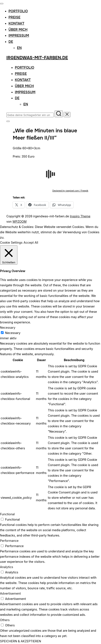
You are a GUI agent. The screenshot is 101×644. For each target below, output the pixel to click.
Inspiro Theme (80, 216)
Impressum (19, 36)
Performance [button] (9, 541)
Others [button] (5, 620)
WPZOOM (20, 221)
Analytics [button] (7, 567)
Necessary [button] (8, 328)
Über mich (18, 30)
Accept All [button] (31, 242)
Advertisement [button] (10, 593)
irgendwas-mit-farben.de (37, 58)
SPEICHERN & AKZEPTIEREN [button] (21, 641)
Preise (14, 17)
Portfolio (18, 11)
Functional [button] (7, 514)
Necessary (13, 333)
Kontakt (16, 23)
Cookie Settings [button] (11, 242)
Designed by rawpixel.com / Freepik (70, 191)
